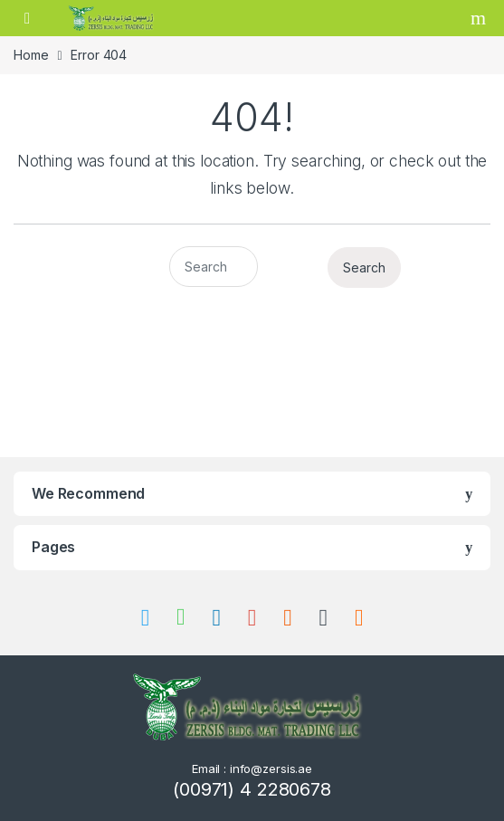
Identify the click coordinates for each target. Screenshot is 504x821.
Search (480, 18)
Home (31, 55)
